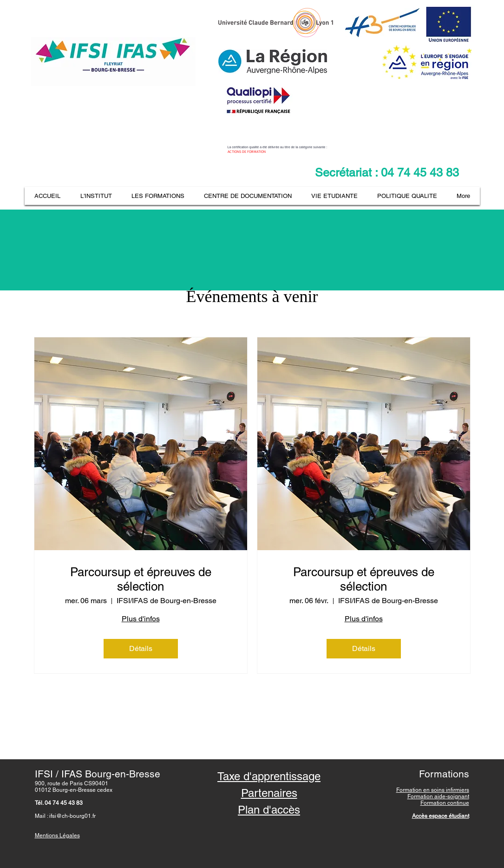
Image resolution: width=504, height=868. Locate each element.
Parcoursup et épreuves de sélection (141, 579)
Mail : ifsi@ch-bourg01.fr (65, 816)
